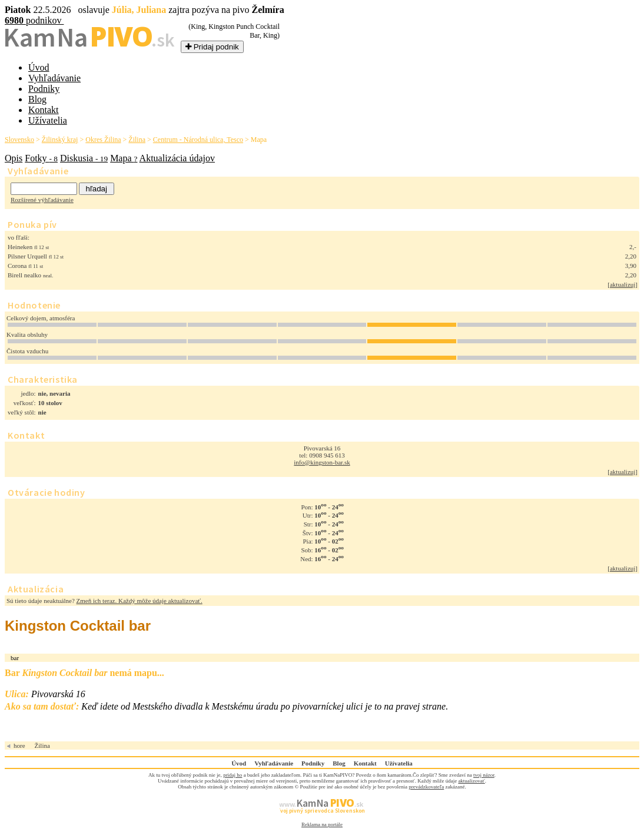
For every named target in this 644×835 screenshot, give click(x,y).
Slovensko (19, 140)
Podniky (44, 89)
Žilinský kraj (60, 140)
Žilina (137, 140)
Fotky (41, 158)
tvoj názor (484, 775)
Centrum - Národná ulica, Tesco (198, 140)
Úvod (39, 67)
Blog (37, 99)
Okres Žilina (103, 140)
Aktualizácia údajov (177, 158)
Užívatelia (48, 120)
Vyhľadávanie (54, 78)
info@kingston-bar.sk (322, 462)
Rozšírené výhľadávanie (42, 200)
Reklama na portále (322, 824)
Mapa (124, 158)
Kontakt (44, 110)
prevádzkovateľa (426, 787)
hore (19, 745)
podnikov (34, 20)
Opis (14, 158)
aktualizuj (623, 284)
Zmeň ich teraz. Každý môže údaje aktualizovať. (140, 601)
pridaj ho (233, 775)
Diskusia (84, 158)
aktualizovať (471, 781)
